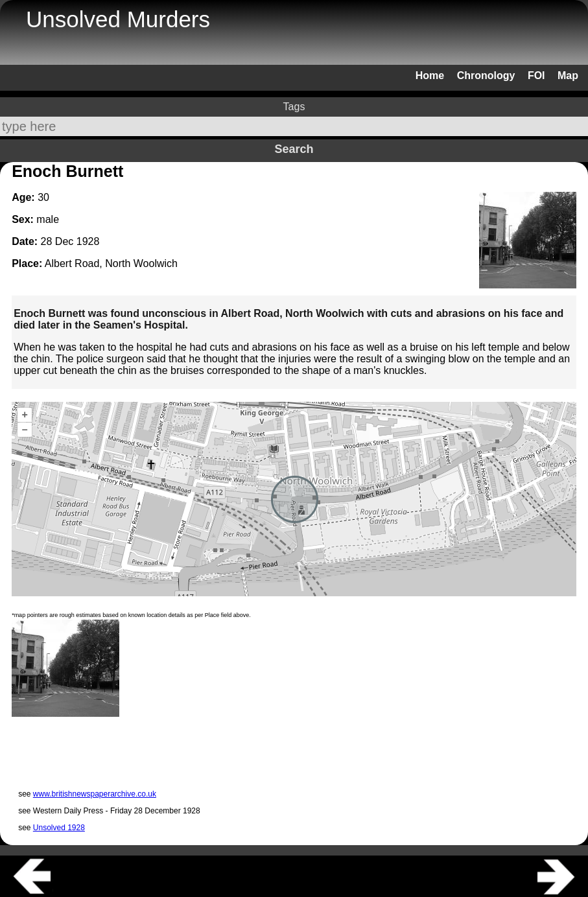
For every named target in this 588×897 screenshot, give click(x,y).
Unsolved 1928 (59, 828)
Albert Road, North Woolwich (111, 263)
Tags (294, 107)
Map (568, 76)
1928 (88, 241)
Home (430, 76)
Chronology (486, 76)
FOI (536, 76)
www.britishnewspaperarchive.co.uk (95, 794)
